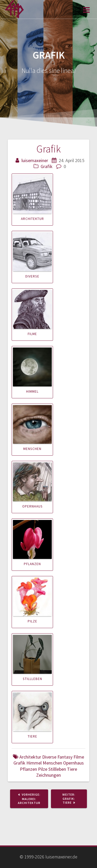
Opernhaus (32, 506)
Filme (32, 334)
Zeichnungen (48, 775)
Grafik (47, 166)
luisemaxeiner (35, 160)
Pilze (32, 621)
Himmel (32, 391)
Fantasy (65, 757)
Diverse (32, 276)
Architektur (32, 219)
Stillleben (32, 679)
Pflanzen (32, 564)
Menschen (32, 449)
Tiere (32, 736)
